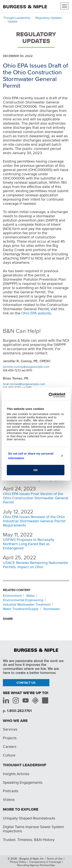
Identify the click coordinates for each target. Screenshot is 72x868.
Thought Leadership (17, 18)
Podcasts (11, 791)
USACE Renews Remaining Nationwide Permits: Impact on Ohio (35, 565)
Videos (9, 799)
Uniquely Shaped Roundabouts (29, 818)
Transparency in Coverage (45, 862)
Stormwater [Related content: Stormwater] (52, 609)
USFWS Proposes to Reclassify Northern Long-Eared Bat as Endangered (29, 544)
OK (36, 470)
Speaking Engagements (23, 782)
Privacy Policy (18, 862)
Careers (10, 746)
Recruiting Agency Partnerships (36, 865)
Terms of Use (55, 859)
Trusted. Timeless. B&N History (29, 840)
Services (10, 729)
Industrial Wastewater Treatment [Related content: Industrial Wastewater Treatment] (27, 604)
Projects (10, 738)
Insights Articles (16, 774)
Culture (9, 755)
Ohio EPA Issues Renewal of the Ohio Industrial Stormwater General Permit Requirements (34, 521)
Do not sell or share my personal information (31, 456)
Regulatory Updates (49, 18)
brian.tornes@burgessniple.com (24, 384)
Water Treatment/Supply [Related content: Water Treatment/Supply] (21, 609)
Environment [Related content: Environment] (12, 596)
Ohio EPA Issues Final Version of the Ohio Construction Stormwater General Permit (36, 498)
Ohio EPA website (36, 313)
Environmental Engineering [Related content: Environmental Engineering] (23, 600)
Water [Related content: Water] (31, 596)
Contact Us (26, 683)
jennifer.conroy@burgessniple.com (26, 367)
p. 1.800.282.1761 (17, 711)
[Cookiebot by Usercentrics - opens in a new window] (50, 395)
